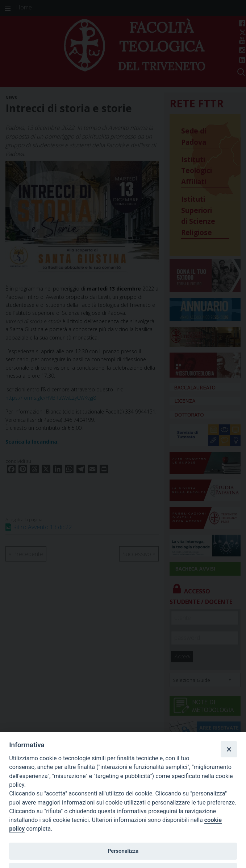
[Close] (229, 749)
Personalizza (123, 851)
